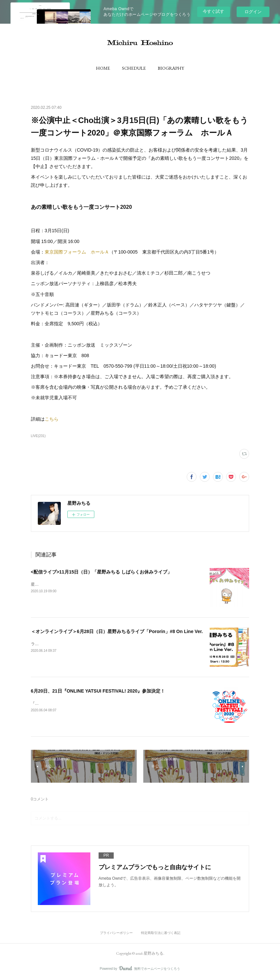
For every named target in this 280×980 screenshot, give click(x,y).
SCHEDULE (134, 68)
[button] (103, 68)
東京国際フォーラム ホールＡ (77, 252)
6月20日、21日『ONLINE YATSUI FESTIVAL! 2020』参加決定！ (98, 691)
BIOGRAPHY (171, 68)
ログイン (253, 12)
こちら (52, 419)
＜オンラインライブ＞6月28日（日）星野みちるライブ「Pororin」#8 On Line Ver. (117, 631)
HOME (103, 68)
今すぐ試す (213, 11)
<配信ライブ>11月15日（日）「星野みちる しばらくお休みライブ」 (101, 572)
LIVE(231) (38, 436)
